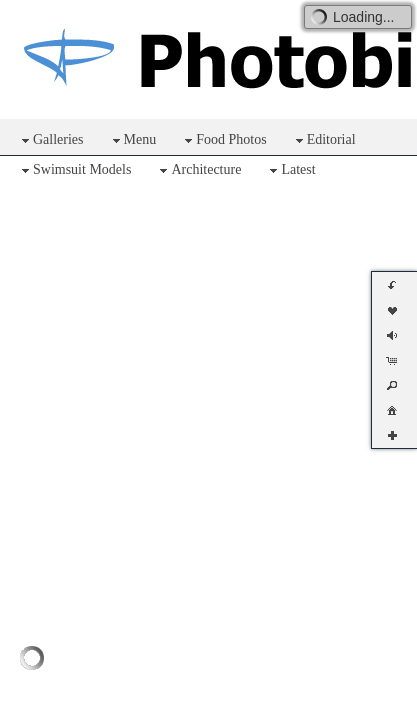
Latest (290, 170)
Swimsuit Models (74, 170)
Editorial (323, 140)
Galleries (50, 140)
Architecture (198, 170)
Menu (132, 140)
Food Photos (223, 140)
